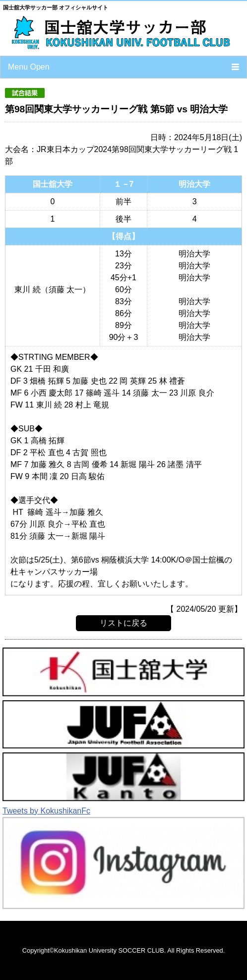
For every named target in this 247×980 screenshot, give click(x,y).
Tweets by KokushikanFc (46, 811)
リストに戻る (123, 623)
